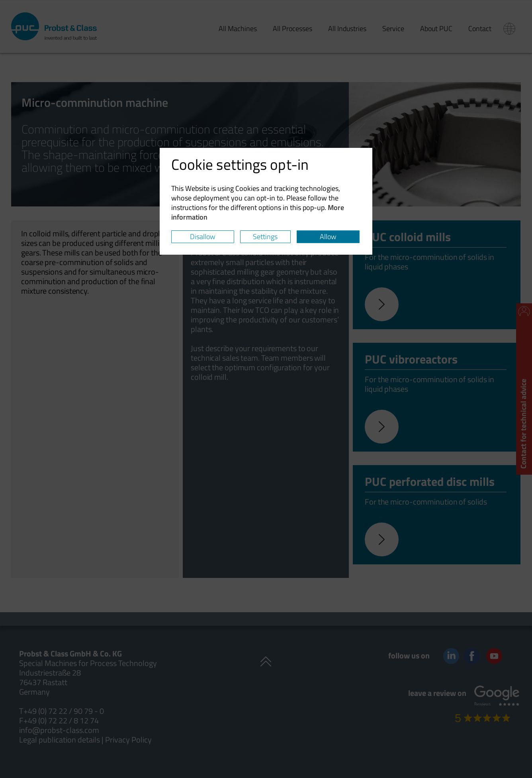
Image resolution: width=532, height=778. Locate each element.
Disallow (203, 237)
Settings (265, 237)
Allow (328, 237)
